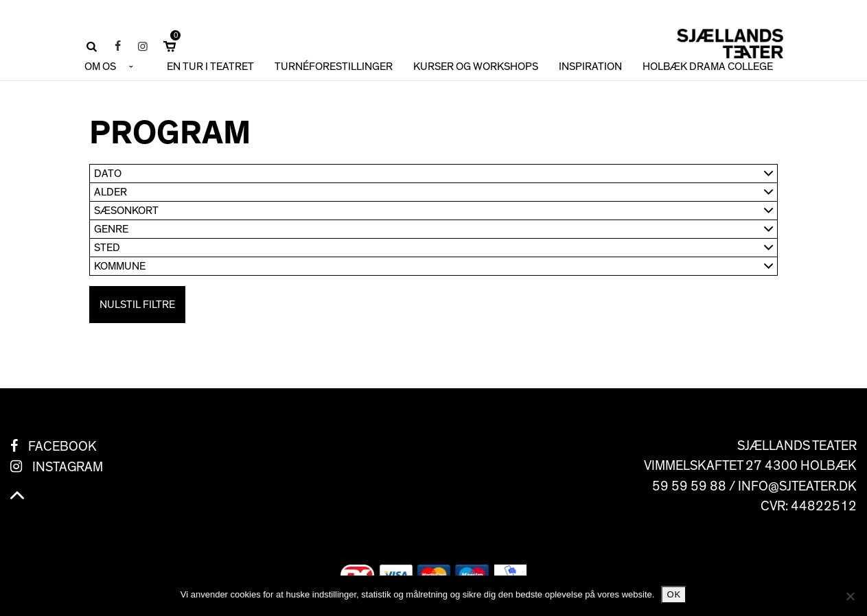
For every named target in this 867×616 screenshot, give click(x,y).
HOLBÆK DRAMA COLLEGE (708, 67)
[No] (850, 596)
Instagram (68, 467)
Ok (674, 594)
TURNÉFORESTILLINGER (334, 67)
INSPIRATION (590, 67)
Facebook (62, 447)
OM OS (100, 67)
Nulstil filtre (137, 305)
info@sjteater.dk (797, 486)
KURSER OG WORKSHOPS (476, 67)
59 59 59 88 (689, 486)
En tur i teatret (210, 67)
